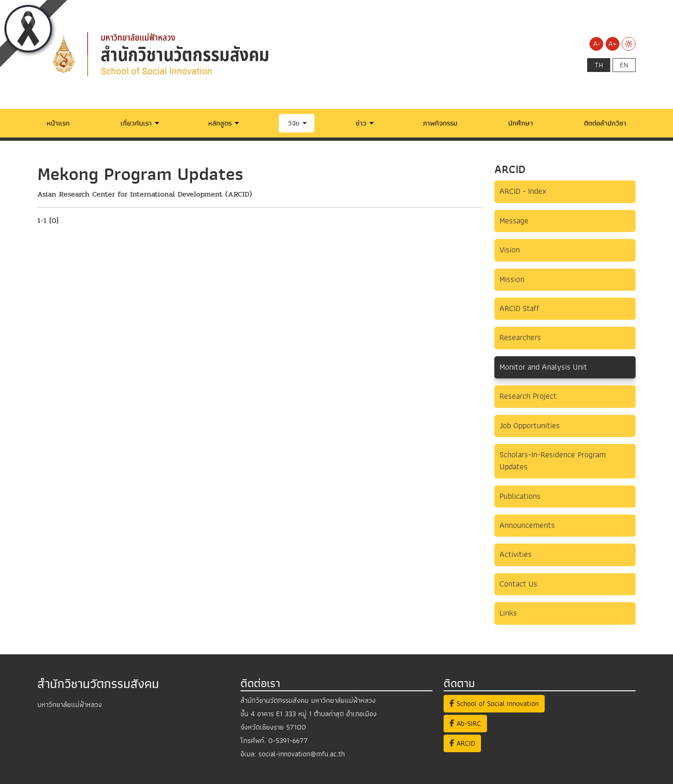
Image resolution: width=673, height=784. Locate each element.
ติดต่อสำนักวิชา (605, 123)
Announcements (527, 525)
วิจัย (294, 123)
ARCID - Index (523, 191)
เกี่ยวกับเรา (136, 123)
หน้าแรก (58, 123)
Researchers (520, 338)
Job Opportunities (530, 426)
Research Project (528, 396)
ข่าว (361, 123)
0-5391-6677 (288, 741)
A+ (613, 44)
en (624, 65)
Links (508, 613)
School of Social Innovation (494, 704)
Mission (512, 279)
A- (597, 44)
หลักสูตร (220, 123)
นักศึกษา (521, 123)
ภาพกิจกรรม (440, 123)
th (599, 65)
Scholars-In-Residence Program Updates (553, 461)
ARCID (462, 743)
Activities (516, 554)
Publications (520, 496)
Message (514, 221)
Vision (510, 250)
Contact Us (518, 584)
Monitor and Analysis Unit (543, 367)
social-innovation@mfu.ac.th (302, 754)
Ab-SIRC (465, 724)
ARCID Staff (519, 308)
